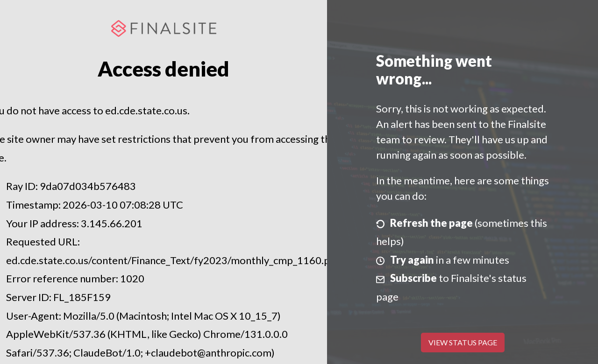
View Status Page (463, 342)
